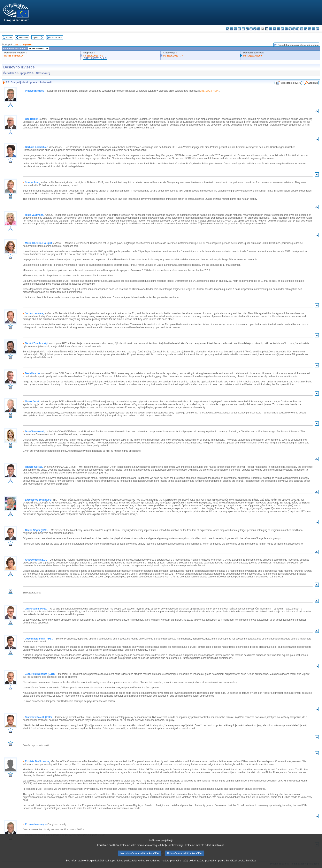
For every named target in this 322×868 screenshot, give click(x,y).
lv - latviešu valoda (274, 29)
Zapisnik (313, 83)
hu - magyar (282, 29)
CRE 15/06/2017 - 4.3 (95, 58)
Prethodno (24, 38)
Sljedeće (36, 38)
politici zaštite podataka (202, 865)
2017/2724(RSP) (23, 45)
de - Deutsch (243, 29)
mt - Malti (286, 29)
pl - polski (294, 29)
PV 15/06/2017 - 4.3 (93, 56)
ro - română (302, 29)
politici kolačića (227, 865)
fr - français (259, 29)
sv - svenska (317, 29)
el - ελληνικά (251, 29)
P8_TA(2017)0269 (252, 56)
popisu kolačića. (247, 865)
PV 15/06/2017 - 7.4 (173, 56)
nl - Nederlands (290, 29)
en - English (255, 29)
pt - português (298, 29)
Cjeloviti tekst (56, 38)
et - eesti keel (247, 29)
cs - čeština (235, 29)
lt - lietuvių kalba (278, 29)
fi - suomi (313, 29)
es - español (232, 29)
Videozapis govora (291, 83)
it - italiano (271, 29)
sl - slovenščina (310, 29)
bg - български (228, 29)
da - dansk (239, 29)
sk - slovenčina (306, 29)
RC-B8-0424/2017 (14, 56)
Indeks (9, 38)
